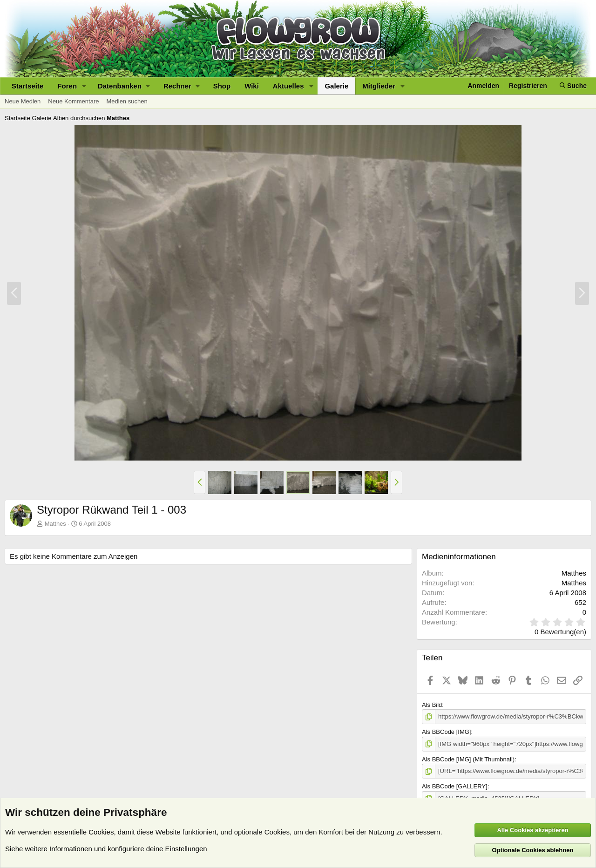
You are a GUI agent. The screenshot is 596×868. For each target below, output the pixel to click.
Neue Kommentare (73, 101)
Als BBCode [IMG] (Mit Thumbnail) (468, 759)
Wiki (252, 86)
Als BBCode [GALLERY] (455, 786)
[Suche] (573, 86)
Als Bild (432, 705)
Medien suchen (127, 101)
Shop (222, 86)
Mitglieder (379, 86)
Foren (67, 86)
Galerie (336, 86)
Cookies (101, 832)
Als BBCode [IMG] (446, 732)
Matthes (55, 524)
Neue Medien (23, 101)
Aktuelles (288, 86)
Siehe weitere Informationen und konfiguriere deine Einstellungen (106, 849)
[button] (84, 86)
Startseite (27, 86)
